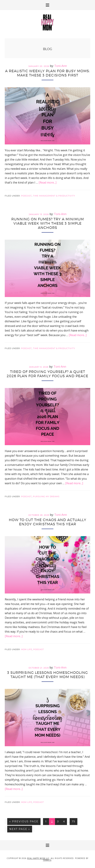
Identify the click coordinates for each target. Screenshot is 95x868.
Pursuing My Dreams (46, 496)
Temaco (47, 860)
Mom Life (27, 649)
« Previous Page (24, 822)
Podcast (26, 196)
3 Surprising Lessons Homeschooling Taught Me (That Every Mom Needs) (48, 675)
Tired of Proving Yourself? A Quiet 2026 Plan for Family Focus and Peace (47, 374)
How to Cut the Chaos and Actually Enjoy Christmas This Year (48, 522)
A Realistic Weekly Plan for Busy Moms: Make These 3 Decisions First (47, 73)
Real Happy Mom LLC (38, 858)
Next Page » (20, 830)
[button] (47, 5)
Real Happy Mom (48, 22)
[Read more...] (47, 182)
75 (74, 821)
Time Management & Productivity (54, 196)
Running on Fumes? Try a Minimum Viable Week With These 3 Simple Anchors (48, 223)
